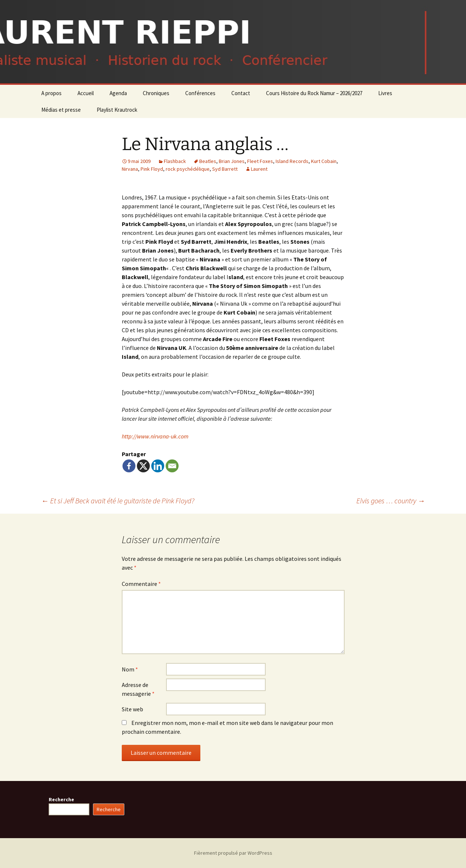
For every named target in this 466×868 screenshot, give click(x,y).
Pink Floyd (152, 169)
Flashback (175, 161)
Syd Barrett (225, 169)
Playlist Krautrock (117, 110)
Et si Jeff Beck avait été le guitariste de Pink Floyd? (118, 501)
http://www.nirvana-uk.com (155, 436)
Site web (132, 709)
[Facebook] (129, 466)
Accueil (86, 93)
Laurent (259, 169)
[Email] (172, 466)
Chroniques (156, 93)
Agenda (118, 93)
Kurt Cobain (324, 161)
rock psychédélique (188, 169)
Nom (130, 669)
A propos (51, 93)
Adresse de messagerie (138, 689)
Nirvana (130, 169)
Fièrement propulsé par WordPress (233, 853)
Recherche (61, 799)
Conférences (200, 93)
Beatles (208, 161)
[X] (143, 466)
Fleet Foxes (260, 161)
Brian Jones (232, 161)
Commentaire (141, 584)
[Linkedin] (158, 466)
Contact (241, 93)
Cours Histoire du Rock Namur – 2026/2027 (314, 93)
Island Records (292, 161)
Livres (385, 93)
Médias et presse (61, 110)
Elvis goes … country (391, 501)
